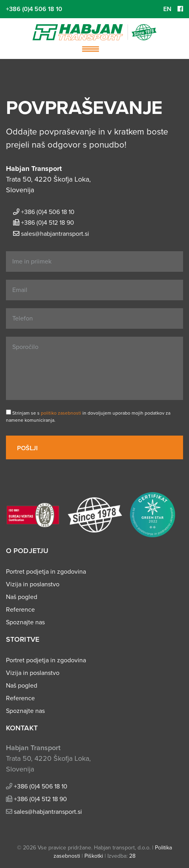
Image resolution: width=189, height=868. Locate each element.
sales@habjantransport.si (55, 234)
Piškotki (94, 856)
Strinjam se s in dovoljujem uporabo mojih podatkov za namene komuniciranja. (88, 416)
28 (132, 856)
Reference (20, 610)
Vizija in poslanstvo (33, 584)
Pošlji (28, 448)
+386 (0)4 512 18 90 (48, 223)
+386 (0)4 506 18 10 (34, 9)
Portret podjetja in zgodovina (46, 572)
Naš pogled (22, 597)
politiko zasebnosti (61, 413)
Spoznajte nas (25, 622)
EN (167, 9)
